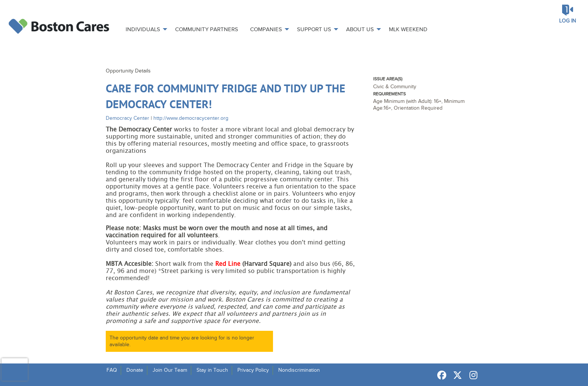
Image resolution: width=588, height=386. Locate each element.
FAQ (112, 370)
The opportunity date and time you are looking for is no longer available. (182, 341)
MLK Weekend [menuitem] (408, 29)
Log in (568, 21)
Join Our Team (170, 370)
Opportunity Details (128, 71)
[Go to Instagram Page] (472, 375)
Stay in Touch (212, 370)
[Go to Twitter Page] (456, 375)
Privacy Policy (253, 370)
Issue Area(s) (388, 79)
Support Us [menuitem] (314, 29)
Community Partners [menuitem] (207, 29)
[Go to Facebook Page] (441, 375)
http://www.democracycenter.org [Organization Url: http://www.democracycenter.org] (191, 118)
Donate (135, 370)
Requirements (389, 94)
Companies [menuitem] (266, 29)
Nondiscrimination (299, 370)
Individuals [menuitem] (143, 29)
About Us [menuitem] (360, 29)
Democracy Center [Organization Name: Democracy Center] (127, 118)
